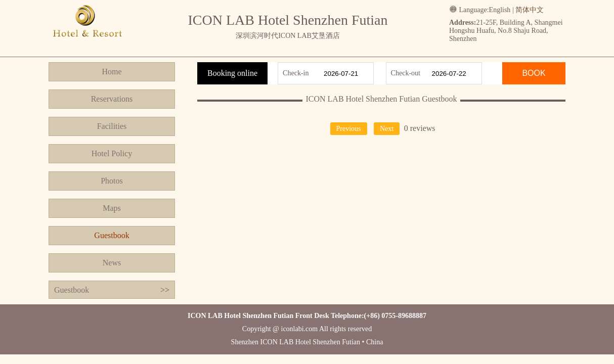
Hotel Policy (112, 153)
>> (165, 290)
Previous (349, 129)
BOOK (534, 73)
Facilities (112, 126)
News (112, 263)
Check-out (406, 73)
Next (387, 129)
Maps (112, 208)
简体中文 (530, 10)
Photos (112, 181)
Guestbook (112, 235)
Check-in (296, 73)
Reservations (112, 99)
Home (112, 72)
